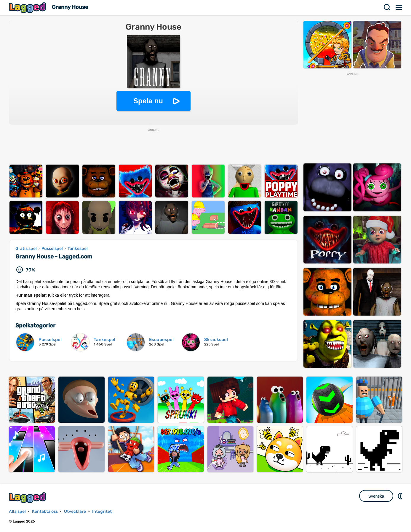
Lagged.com (28, 498)
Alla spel (17, 511)
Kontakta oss (45, 511)
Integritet (102, 511)
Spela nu (148, 101)
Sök (387, 7)
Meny (399, 7)
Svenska (376, 496)
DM (401, 496)
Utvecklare (75, 511)
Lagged (28, 8)
